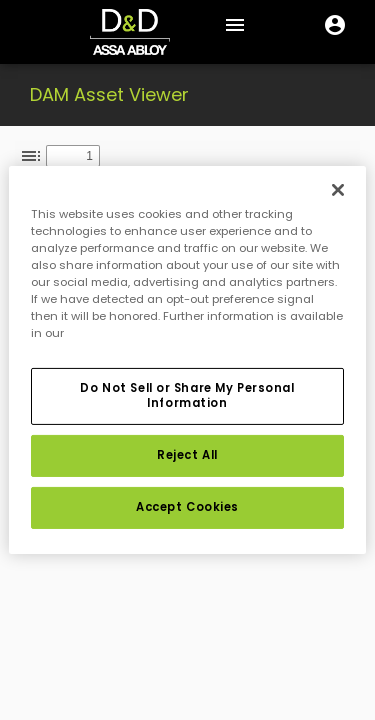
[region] (187, 360)
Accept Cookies (187, 507)
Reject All (187, 455)
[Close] (338, 190)
